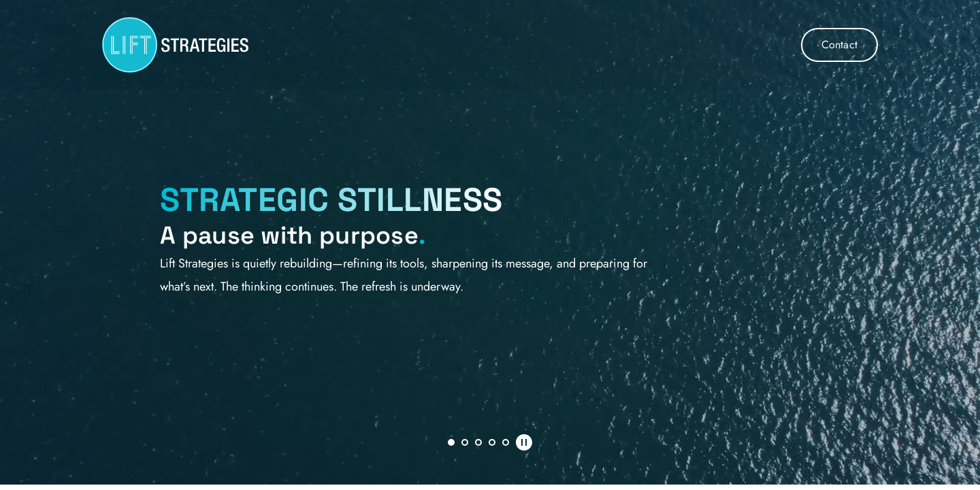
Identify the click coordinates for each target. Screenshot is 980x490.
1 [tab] (451, 442)
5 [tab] (506, 442)
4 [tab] (492, 442)
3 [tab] (478, 442)
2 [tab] (465, 442)
